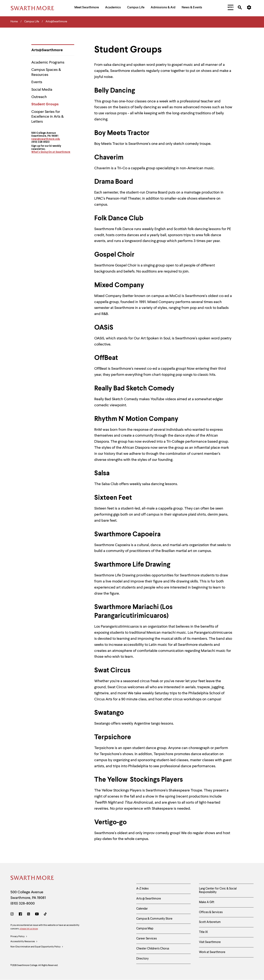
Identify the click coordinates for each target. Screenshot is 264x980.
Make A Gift (207, 902)
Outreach (39, 97)
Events (37, 82)
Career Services (147, 939)
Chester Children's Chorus (153, 949)
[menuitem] (87, 8)
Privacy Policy (19, 937)
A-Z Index (142, 889)
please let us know (29, 929)
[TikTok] (45, 915)
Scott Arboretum (210, 922)
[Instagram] (13, 915)
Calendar (142, 909)
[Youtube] (37, 915)
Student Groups (45, 104)
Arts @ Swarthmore (149, 899)
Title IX (203, 932)
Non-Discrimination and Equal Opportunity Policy (37, 947)
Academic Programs (48, 62)
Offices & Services (211, 912)
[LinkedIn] (29, 915)
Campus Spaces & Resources (46, 72)
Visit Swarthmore (210, 942)
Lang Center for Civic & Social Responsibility (218, 890)
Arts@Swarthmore (47, 50)
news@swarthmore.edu (46, 139)
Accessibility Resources (24, 942)
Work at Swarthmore (212, 952)
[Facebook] (20, 915)
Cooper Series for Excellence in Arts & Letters (47, 117)
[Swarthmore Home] (32, 879)
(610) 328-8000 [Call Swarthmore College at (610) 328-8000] (23, 904)
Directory (142, 959)
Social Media (42, 90)
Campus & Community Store (154, 919)
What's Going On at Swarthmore (51, 152)
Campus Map (145, 929)
